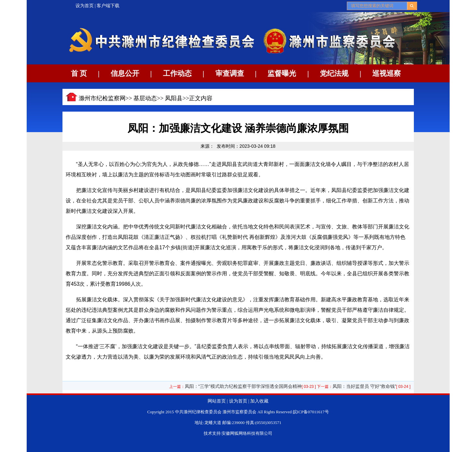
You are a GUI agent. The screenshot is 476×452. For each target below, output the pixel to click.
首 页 (79, 73)
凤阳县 (174, 98)
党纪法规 (334, 73)
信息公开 (125, 73)
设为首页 (85, 6)
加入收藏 (259, 401)
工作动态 (177, 73)
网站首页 (217, 401)
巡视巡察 (387, 73)
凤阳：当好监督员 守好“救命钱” (364, 386)
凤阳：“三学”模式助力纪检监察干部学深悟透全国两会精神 (243, 386)
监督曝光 (282, 73)
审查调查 (230, 73)
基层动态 (145, 98)
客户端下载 (108, 6)
